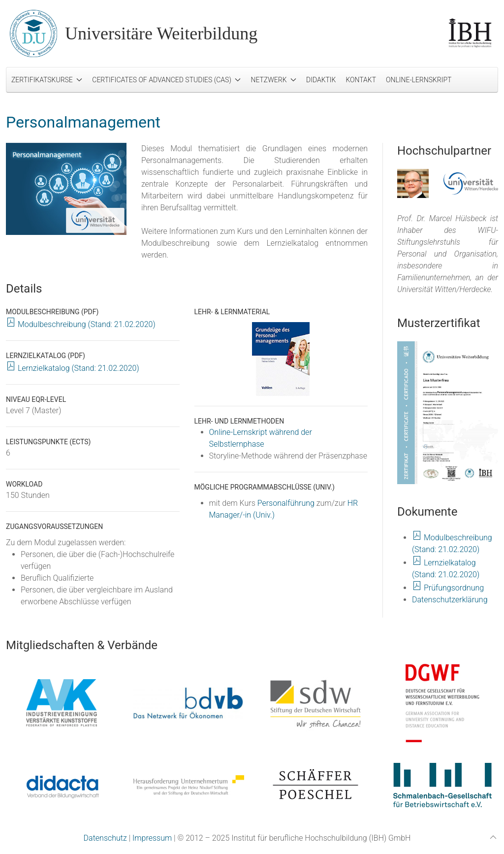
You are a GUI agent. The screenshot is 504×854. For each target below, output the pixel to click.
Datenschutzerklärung (450, 600)
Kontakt (361, 80)
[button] (448, 413)
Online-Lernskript (419, 80)
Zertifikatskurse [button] (47, 80)
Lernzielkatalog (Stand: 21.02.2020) (73, 368)
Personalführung (286, 503)
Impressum (152, 838)
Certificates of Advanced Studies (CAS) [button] (166, 80)
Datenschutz (105, 838)
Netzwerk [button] (273, 80)
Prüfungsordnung (448, 588)
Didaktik (321, 80)
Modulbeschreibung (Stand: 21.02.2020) (81, 324)
